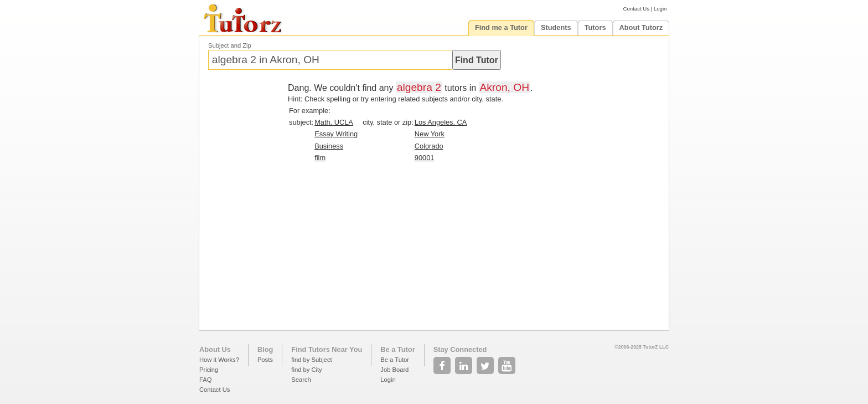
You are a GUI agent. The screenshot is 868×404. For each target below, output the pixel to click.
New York (430, 134)
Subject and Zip (230, 45)
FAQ (205, 380)
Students (556, 27)
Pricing (209, 370)
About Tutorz (641, 27)
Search (301, 380)
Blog (265, 349)
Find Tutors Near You (327, 349)
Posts (265, 360)
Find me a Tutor (501, 27)
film (320, 158)
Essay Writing (336, 134)
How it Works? (219, 360)
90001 (425, 158)
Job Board (394, 370)
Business (329, 146)
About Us (215, 349)
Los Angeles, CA (441, 122)
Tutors (595, 27)
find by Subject (311, 360)
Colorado (429, 146)
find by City (306, 370)
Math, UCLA (334, 122)
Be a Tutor (397, 349)
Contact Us (636, 9)
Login (660, 9)
